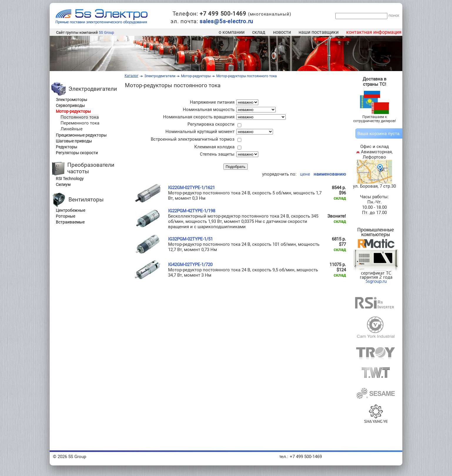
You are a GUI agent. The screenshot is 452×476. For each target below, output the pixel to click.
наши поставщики (319, 32)
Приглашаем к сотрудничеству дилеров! (375, 119)
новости (282, 32)
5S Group (106, 32)
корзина (378, 134)
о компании (232, 32)
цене (304, 174)
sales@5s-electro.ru (226, 21)
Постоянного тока (80, 117)
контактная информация (374, 32)
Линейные (72, 129)
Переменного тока (80, 123)
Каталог (132, 76)
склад (259, 32)
